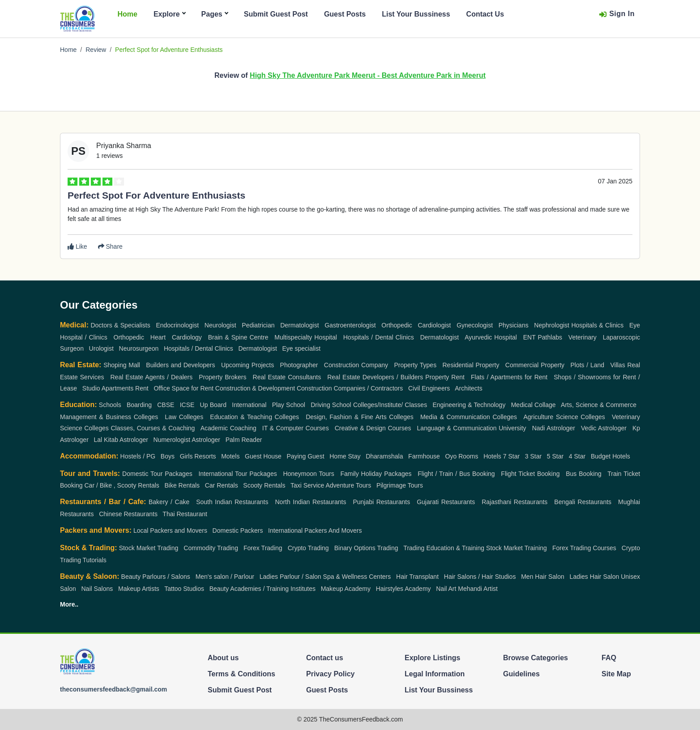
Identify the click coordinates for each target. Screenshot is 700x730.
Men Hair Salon (543, 577)
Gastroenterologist (350, 325)
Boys (168, 456)
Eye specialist (302, 348)
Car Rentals (222, 485)
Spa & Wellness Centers (357, 577)
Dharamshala (384, 456)
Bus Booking (584, 474)
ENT (529, 337)
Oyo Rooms (462, 456)
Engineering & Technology (469, 405)
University (512, 428)
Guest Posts (345, 14)
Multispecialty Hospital (306, 337)
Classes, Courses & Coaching (153, 428)
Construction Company (356, 365)
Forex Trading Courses (584, 548)
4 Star (577, 456)
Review (96, 50)
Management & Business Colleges (109, 417)
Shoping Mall (122, 365)
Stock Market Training (516, 548)
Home (127, 14)
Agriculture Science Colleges (564, 417)
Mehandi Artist (478, 589)
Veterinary (583, 337)
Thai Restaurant (185, 514)
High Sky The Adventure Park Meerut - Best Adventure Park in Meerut (368, 75)
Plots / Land (587, 365)
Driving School (331, 405)
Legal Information (435, 674)
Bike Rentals (182, 485)
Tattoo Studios (184, 589)
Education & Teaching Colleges (254, 417)
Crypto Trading (308, 548)
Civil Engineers (429, 388)
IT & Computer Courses (296, 428)
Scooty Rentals (264, 485)
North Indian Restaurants (310, 502)
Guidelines (521, 674)
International (249, 405)
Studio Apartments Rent (115, 388)
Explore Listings (432, 658)
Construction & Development (255, 388)
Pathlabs (550, 337)
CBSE (166, 405)
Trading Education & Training (444, 548)
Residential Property (471, 365)
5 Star (555, 456)
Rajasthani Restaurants (514, 502)
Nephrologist (552, 325)
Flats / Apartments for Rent (509, 377)
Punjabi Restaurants (381, 502)
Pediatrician (258, 325)
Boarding (139, 405)
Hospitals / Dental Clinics (379, 337)
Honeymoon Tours (308, 474)
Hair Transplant (417, 577)
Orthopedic (397, 325)
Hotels (492, 456)
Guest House (263, 456)
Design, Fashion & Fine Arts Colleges (360, 417)
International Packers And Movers (315, 531)
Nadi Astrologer (554, 428)
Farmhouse (424, 456)
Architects (468, 388)
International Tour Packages (237, 474)
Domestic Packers (238, 531)
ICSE (187, 405)
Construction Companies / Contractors (350, 388)
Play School (289, 405)
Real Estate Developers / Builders (375, 377)
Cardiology (187, 337)
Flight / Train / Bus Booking (456, 474)
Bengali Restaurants (583, 502)
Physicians (514, 325)
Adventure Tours (349, 485)
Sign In (617, 14)
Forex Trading (263, 548)
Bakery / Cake (169, 502)
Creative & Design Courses (373, 428)
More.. (69, 604)
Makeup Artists (139, 589)
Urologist (101, 348)
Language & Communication (457, 428)
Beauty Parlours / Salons (156, 577)
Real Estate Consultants (287, 377)
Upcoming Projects (248, 365)
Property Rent (445, 377)
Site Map (616, 674)
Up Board (213, 405)
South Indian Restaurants (232, 502)
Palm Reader (244, 440)
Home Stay (345, 456)
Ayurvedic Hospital (491, 337)
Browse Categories (536, 658)
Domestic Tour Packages (157, 474)
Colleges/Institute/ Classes (390, 405)
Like (77, 246)
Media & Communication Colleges (469, 417)
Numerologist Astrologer (187, 440)
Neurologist (220, 325)
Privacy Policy (331, 674)
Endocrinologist (177, 325)
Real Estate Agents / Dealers (152, 377)
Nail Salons (97, 589)
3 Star (533, 456)
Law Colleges (184, 417)
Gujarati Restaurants (446, 502)
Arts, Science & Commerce (599, 405)
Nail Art (446, 589)
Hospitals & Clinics (597, 325)
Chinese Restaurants (128, 514)
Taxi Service (307, 485)
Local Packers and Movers (170, 531)
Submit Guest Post (276, 14)
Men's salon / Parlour (225, 577)
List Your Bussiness (416, 14)
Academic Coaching (228, 428)
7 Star (511, 456)
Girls (186, 456)
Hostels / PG (138, 456)
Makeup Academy (346, 589)
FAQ (609, 658)
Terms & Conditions (241, 674)
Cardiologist (435, 325)
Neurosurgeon (139, 348)
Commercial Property (535, 365)
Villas (617, 365)
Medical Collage (534, 405)
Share (110, 246)
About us (223, 658)
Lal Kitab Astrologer (121, 440)
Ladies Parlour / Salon (290, 577)
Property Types (415, 365)
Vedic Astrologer (604, 428)
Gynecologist (475, 325)
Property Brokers (222, 377)
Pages (215, 14)
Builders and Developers (180, 365)
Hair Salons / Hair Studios (480, 577)
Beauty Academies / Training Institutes (262, 589)
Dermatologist (299, 325)
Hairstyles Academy (403, 589)
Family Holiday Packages (376, 474)
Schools (110, 405)
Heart (158, 337)
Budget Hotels (610, 456)
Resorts (205, 456)
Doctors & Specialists (120, 325)
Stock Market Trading (149, 548)
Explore (169, 14)
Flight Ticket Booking (530, 474)
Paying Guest (306, 456)
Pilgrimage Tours (400, 485)
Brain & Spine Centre (238, 337)
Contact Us (485, 14)
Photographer (299, 365)
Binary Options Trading (366, 548)
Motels (230, 456)
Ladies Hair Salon (595, 577)
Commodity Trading (211, 548)
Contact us (325, 658)
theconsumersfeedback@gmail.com (113, 689)
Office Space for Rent (184, 388)
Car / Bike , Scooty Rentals (122, 485)
